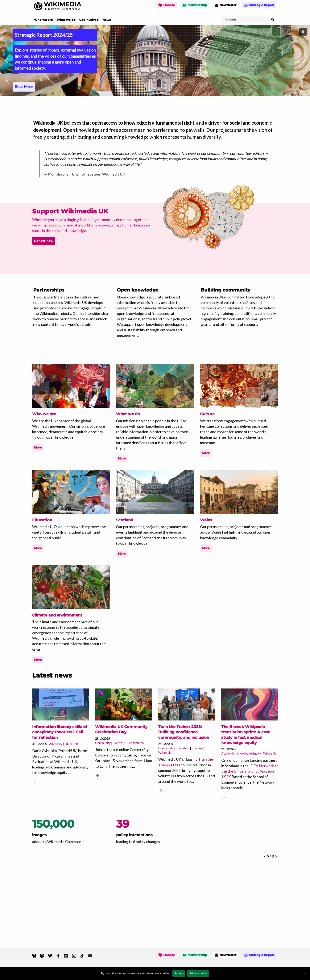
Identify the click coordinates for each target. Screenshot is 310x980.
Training (197, 748)
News (107, 20)
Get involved (89, 20)
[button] (155, 60)
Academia (228, 753)
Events (117, 743)
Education (71, 744)
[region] (155, 60)
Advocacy (56, 744)
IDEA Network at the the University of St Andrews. (250, 771)
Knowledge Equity (249, 753)
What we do (66, 20)
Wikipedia (165, 753)
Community (103, 743)
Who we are (43, 20)
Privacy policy (198, 973)
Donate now (44, 241)
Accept (179, 973)
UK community (134, 743)
